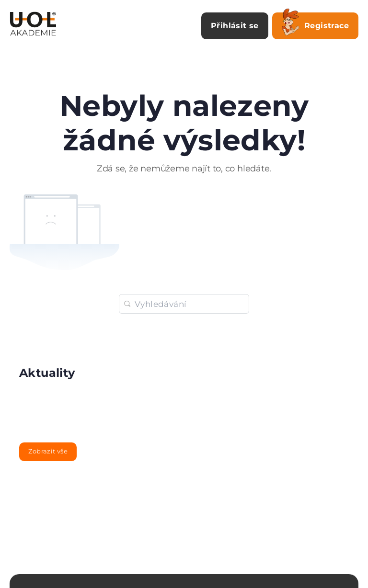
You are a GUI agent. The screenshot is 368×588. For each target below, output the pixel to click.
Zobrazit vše (48, 451)
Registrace (315, 24)
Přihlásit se (235, 26)
